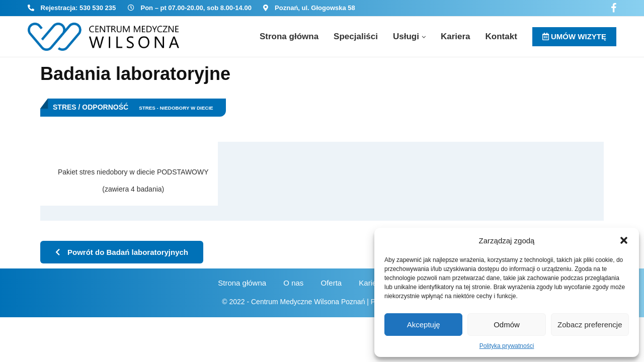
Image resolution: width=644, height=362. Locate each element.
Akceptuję (424, 325)
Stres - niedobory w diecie (176, 108)
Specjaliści (356, 36)
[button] (624, 240)
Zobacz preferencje (590, 325)
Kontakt (501, 36)
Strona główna (289, 36)
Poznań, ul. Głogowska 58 (315, 8)
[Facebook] (614, 8)
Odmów (507, 325)
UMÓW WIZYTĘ (574, 36)
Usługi (406, 36)
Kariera (456, 36)
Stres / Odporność (91, 107)
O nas (293, 283)
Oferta (332, 283)
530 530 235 (98, 8)
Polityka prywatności (507, 346)
